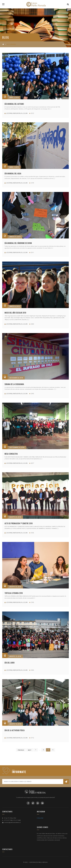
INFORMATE (19, 772)
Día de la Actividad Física (15, 730)
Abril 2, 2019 (14, 98)
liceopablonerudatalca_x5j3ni (17, 113)
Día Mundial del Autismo (14, 104)
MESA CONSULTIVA (11, 454)
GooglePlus (38, 803)
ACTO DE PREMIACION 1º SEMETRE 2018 (19, 523)
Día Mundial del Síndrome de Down (18, 243)
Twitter (33, 803)
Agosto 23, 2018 (15, 517)
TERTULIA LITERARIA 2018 (14, 593)
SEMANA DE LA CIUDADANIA (14, 384)
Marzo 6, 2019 (15, 306)
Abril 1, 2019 (14, 167)
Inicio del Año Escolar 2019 (15, 313)
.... (13, 769)
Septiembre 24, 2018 (17, 447)
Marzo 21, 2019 (15, 237)
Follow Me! (40, 818)
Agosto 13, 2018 (15, 656)
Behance (42, 803)
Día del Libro (10, 663)
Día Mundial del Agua (13, 173)
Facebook (28, 803)
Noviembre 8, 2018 (16, 378)
